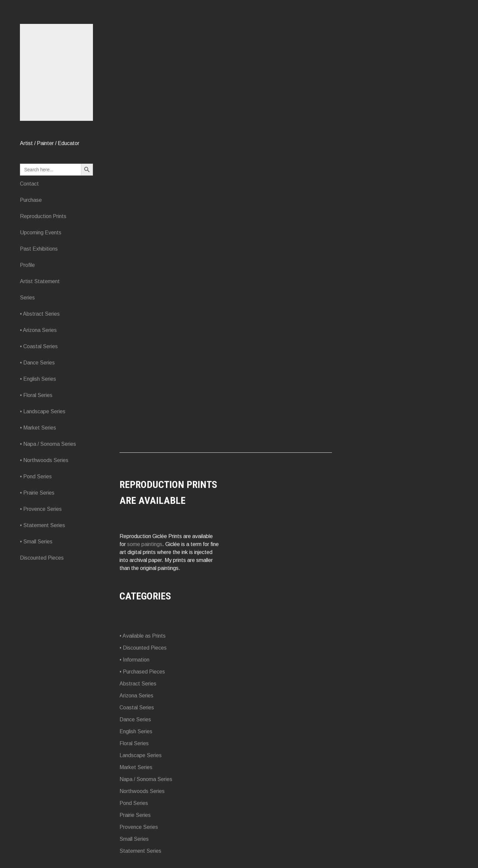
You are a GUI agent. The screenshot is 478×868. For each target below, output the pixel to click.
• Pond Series (36, 476)
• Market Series (38, 428)
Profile (27, 265)
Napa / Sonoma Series (146, 779)
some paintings (145, 544)
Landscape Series (141, 755)
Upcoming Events (41, 233)
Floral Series (134, 743)
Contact (29, 184)
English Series (136, 731)
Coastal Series (137, 708)
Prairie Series (135, 815)
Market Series (136, 767)
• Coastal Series (39, 346)
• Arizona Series (38, 330)
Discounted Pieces (42, 558)
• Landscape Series (43, 411)
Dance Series (135, 719)
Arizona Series (136, 696)
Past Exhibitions (39, 249)
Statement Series (140, 851)
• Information (134, 660)
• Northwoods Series (44, 460)
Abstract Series (138, 684)
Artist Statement (40, 281)
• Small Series (36, 542)
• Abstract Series (40, 314)
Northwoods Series (142, 791)
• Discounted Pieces (143, 648)
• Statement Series (42, 525)
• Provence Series (41, 509)
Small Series (134, 839)
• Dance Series (37, 363)
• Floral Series (36, 395)
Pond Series (134, 803)
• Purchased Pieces (142, 672)
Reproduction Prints (43, 216)
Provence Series (139, 827)
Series (27, 298)
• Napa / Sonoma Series (48, 444)
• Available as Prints (143, 636)
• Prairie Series (37, 493)
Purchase (31, 200)
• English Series (38, 379)
